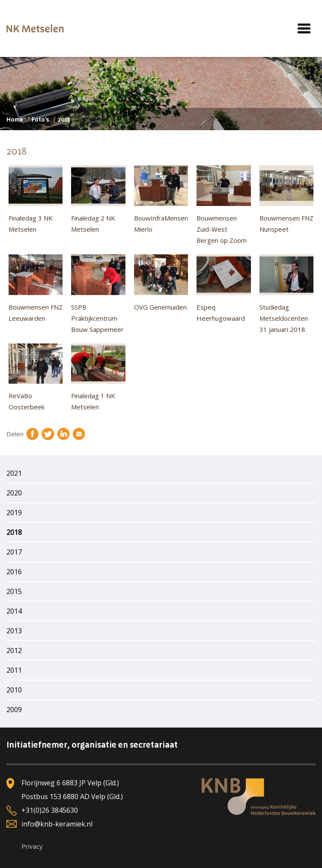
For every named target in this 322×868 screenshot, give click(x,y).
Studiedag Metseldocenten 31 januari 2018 (286, 294)
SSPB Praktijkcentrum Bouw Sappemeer (98, 294)
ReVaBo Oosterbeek (36, 377)
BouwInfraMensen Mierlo (161, 199)
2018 (14, 532)
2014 (14, 611)
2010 (14, 690)
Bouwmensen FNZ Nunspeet (286, 199)
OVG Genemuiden (161, 283)
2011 (14, 670)
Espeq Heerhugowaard (224, 288)
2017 (14, 552)
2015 (14, 591)
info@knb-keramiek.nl (57, 824)
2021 (14, 473)
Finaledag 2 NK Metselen (98, 199)
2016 (14, 572)
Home (15, 120)
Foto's (40, 120)
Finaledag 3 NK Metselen (36, 199)
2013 (14, 631)
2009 (14, 710)
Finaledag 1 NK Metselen (98, 377)
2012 (14, 650)
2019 (14, 513)
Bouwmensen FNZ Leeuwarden (36, 288)
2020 (14, 493)
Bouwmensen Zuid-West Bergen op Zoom (224, 205)
